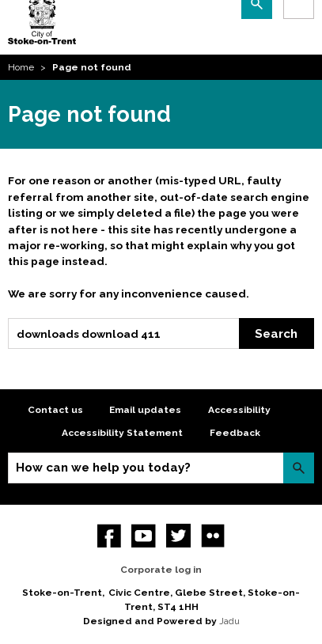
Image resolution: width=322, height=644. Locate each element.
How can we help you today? (103, 468)
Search (276, 334)
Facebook (110, 536)
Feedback (235, 433)
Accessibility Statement (122, 433)
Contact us (55, 410)
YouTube (144, 536)
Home (21, 67)
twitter (178, 536)
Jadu (229, 621)
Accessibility (239, 410)
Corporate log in (161, 570)
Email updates (145, 410)
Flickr (213, 536)
